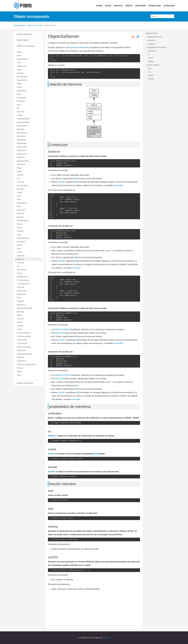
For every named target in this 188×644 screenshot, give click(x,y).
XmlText (20, 368)
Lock (19, 178)
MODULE (118, 6)
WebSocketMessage (24, 308)
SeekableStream (23, 238)
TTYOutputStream (24, 284)
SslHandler (21, 256)
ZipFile (19, 371)
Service (20, 245)
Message (20, 189)
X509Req (20, 326)
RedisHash (21, 210)
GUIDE (108, 6)
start (150, 68)
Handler (20, 115)
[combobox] (162, 16)
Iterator (19, 171)
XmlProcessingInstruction (26, 364)
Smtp (19, 249)
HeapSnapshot (22, 126)
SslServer (20, 259)
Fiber (19, 105)
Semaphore (21, 242)
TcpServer (21, 287)
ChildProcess (22, 66)
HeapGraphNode (23, 122)
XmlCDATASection (24, 333)
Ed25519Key (22, 91)
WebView (20, 312)
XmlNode (20, 357)
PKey (19, 200)
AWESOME (141, 6)
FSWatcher (21, 101)
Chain (19, 63)
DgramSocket (22, 80)
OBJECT (129, 6)
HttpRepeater (22, 147)
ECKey (19, 87)
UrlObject (20, 301)
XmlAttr (20, 329)
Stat (18, 266)
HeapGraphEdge (23, 119)
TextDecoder (22, 291)
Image (19, 168)
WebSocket (21, 305)
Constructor (151, 40)
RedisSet (20, 217)
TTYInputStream (23, 280)
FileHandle (21, 112)
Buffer (19, 56)
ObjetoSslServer (152, 33)
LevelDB (20, 175)
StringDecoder (22, 277)
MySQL (20, 192)
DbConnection (22, 77)
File (18, 108)
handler (151, 61)
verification (152, 51)
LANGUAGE (169, 6)
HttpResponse (22, 154)
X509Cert (20, 319)
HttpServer (21, 157)
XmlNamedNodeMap (25, 354)
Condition (20, 73)
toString (151, 75)
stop (150, 72)
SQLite (19, 228)
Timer (19, 298)
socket (150, 58)
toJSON (151, 79)
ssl (49, 43)
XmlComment (22, 340)
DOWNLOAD (155, 6)
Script (19, 235)
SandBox (20, 231)
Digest (19, 84)
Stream (19, 273)
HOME (99, 6)
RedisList (20, 213)
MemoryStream (23, 185)
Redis (19, 206)
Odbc (19, 196)
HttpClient (20, 129)
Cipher (19, 70)
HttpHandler (21, 140)
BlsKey (19, 52)
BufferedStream (23, 59)
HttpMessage (22, 143)
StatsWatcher (22, 270)
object (19, 375)
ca (149, 54)
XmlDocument (22, 343)
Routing (20, 224)
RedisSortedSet (23, 221)
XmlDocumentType (24, 347)
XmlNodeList (22, 361)
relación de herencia (154, 37)
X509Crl (20, 322)
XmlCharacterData (24, 336)
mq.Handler (119, 185)
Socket (19, 252)
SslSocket (21, 263)
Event (19, 94)
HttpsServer (21, 164)
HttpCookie (21, 136)
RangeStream (22, 203)
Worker (19, 315)
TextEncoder (21, 294)
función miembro (153, 65)
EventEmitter (22, 98)
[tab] (29, 34)
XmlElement (21, 350)
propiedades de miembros (156, 47)
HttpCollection (22, 133)
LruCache (20, 182)
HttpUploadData (23, 161)
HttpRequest (21, 150)
